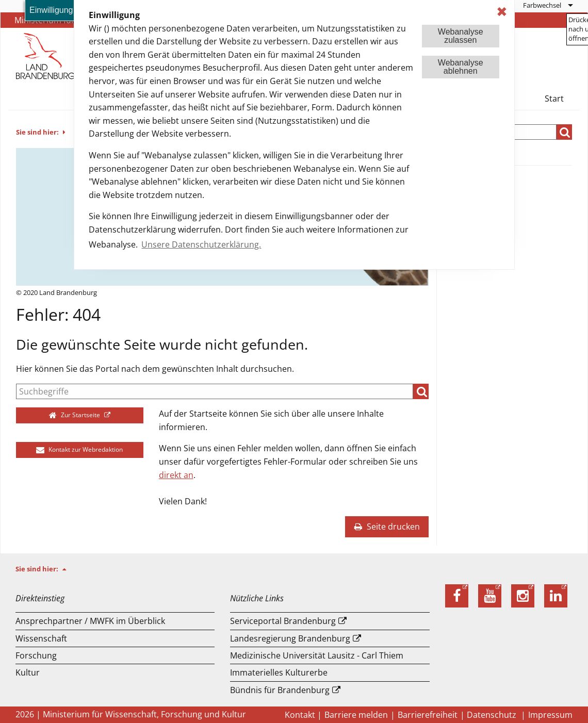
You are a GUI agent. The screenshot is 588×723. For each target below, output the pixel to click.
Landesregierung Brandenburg (290, 638)
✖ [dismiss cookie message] (502, 12)
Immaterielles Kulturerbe (279, 672)
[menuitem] (548, 5)
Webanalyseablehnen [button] (461, 67)
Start (554, 98)
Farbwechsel (542, 5)
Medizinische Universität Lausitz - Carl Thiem (317, 655)
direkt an (176, 475)
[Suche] (215, 391)
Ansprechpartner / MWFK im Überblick (90, 621)
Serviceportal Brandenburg (283, 621)
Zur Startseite (76, 415)
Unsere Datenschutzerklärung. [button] (201, 244)
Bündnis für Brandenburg (280, 690)
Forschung (36, 655)
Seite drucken (387, 527)
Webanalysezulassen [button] (461, 36)
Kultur (28, 672)
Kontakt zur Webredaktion (79, 449)
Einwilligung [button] (51, 10)
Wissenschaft (41, 638)
